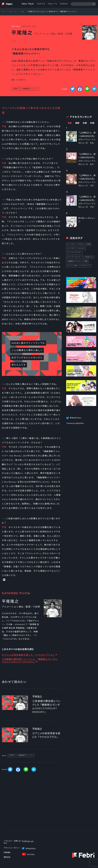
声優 (89, 244)
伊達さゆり (90, 257)
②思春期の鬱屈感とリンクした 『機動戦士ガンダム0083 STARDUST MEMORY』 (30, 661)
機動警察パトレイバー (30, 89)
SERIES (64, 4)
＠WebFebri (30, 849)
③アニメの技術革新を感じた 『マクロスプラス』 (28, 655)
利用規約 (7, 852)
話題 (86, 261)
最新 (70, 123)
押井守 (16, 89)
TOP (3, 12)
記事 (22, 12)
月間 (85, 123)
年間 (92, 123)
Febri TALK (28, 4)
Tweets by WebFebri (75, 423)
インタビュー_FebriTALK (77, 248)
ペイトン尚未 (73, 266)
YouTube (31, 854)
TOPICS (41, 4)
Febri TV (53, 4)
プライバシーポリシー (12, 848)
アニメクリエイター (75, 253)
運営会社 (7, 857)
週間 (77, 123)
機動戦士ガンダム (74, 261)
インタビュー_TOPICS (76, 244)
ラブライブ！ (86, 266)
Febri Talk (13, 12)
